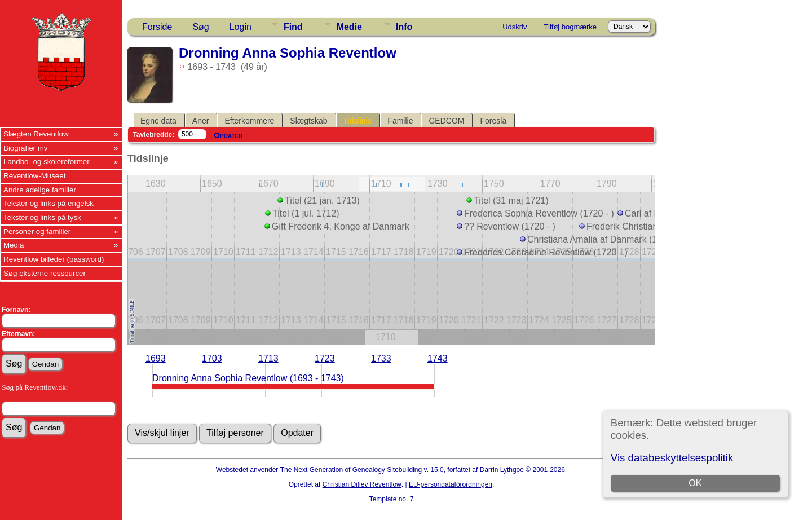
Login (240, 27)
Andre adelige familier (40, 190)
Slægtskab (308, 121)
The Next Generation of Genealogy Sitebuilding (351, 470)
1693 (156, 358)
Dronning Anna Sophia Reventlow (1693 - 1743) (248, 378)
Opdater (228, 135)
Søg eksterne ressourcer (45, 273)
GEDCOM (446, 121)
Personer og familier (37, 232)
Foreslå (493, 121)
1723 (325, 358)
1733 (381, 358)
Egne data (158, 121)
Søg (200, 27)
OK (695, 483)
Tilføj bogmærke (570, 27)
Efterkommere (249, 121)
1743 (438, 358)
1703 (212, 358)
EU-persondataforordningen (451, 484)
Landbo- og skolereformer (47, 162)
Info (404, 27)
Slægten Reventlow (36, 134)
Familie (400, 121)
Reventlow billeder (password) (54, 259)
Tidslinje (358, 121)
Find (293, 27)
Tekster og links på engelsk (48, 203)
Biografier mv (26, 148)
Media (14, 245)
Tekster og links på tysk (42, 217)
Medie (349, 27)
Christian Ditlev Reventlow (362, 484)
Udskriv (515, 27)
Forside (157, 27)
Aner (201, 121)
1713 (268, 358)
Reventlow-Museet (34, 176)
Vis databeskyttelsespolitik (672, 458)
